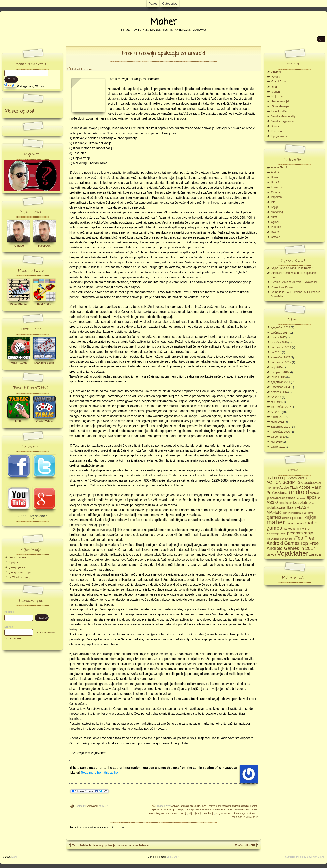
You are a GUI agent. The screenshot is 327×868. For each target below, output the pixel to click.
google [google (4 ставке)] (286, 518)
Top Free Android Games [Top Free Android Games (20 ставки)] (290, 541)
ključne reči (227, 809)
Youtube (18, 246)
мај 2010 (276, 442)
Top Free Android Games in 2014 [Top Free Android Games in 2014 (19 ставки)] (293, 546)
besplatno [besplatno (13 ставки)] (302, 502)
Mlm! (274, 217)
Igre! (274, 87)
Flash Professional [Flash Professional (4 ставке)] (291, 513)
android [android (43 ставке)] (299, 492)
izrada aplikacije (211, 809)
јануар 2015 (278, 377)
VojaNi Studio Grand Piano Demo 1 (293, 268)
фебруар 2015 (280, 372)
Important (277, 197)
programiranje (223, 813)
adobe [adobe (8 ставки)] (309, 483)
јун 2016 (276, 352)
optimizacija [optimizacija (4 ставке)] (273, 534)
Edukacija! (87, 69)
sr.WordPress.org (20, 577)
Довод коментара (20, 572)
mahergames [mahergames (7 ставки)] (295, 523)
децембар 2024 (281, 327)
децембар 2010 (281, 427)
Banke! (275, 177)
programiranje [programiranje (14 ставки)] (300, 533)
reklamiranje (239, 813)
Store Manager (280, 106)
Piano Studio (18, 304)
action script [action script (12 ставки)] (277, 478)
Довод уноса (17, 567)
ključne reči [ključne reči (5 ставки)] (297, 518)
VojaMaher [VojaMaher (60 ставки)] (293, 553)
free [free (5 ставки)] (304, 513)
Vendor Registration (283, 121)
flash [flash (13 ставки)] (292, 507)
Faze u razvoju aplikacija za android (163, 54)
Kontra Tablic (44, 422)
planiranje (209, 813)
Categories (170, 4)
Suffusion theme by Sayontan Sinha (305, 857)
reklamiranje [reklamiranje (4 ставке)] (273, 539)
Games (275, 192)
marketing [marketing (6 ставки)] (289, 529)
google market (249, 806)
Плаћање (277, 131)
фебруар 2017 (280, 333)
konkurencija (242, 809)
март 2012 (277, 422)
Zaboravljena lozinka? (46, 633)
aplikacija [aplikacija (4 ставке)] (301, 498)
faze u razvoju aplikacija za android (221, 806)
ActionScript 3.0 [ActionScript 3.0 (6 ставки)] (299, 478)
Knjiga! (275, 207)
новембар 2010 (280, 432)
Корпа (275, 126)
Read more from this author (100, 773)
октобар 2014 (279, 392)
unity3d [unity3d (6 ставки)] (271, 555)
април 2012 (278, 417)
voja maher (238, 817)
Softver (275, 237)
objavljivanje (195, 813)
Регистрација (18, 557)
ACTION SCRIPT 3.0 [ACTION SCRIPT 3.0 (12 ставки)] (285, 482)
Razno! (275, 232)
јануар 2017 (278, 338)
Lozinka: (8, 627)
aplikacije (195, 806)
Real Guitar (44, 304)
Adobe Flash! (279, 167)
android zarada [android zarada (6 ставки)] (285, 498)
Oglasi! (275, 222)
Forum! (276, 77)
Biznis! (275, 182)
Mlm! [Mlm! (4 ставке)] (299, 529)
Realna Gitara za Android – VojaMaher (294, 282)
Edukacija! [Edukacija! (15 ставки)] (276, 507)
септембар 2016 (281, 347)
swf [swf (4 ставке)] (286, 539)
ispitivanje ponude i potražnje (168, 809)
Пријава (14, 562)
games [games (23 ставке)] (274, 517)
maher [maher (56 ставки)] (276, 522)
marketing (155, 813)
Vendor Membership (283, 116)
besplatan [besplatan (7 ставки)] (285, 503)
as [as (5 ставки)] (319, 498)
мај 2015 (276, 367)
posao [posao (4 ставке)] (283, 534)
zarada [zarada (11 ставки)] (315, 554)
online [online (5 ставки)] (306, 529)
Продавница (279, 136)
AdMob (175, 806)
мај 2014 (276, 402)
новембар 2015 (280, 357)
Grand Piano (279, 82)
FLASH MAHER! (247, 845)
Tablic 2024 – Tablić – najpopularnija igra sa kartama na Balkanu (108, 845)
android (185, 806)
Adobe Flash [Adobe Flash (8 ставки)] (289, 487)
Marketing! (277, 212)
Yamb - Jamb (18, 363)
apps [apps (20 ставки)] (312, 497)
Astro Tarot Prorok (282, 287)
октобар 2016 (279, 342)
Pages (153, 4)
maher (253, 809)
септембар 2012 (281, 407)
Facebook (44, 246)
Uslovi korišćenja (282, 112)
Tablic (19, 422)
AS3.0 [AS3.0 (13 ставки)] (272, 502)
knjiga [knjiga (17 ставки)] (310, 517)
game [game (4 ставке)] (310, 513)
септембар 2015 (281, 362)
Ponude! (276, 227)
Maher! (276, 92)
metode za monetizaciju (174, 813)
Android (76, 69)
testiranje (252, 813)
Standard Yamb (44, 363)
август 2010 (278, 437)
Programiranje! (280, 101)
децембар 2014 (281, 382)
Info (273, 202)
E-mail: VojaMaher (33, 516)
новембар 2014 (280, 387)
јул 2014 (276, 397)
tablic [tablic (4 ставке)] (292, 539)
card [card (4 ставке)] (314, 503)
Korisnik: (8, 612)
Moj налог (278, 97)
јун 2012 (276, 412)
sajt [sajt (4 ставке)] (282, 539)
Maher (163, 22)
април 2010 (278, 447)
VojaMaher (92, 806)
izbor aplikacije (193, 809)
